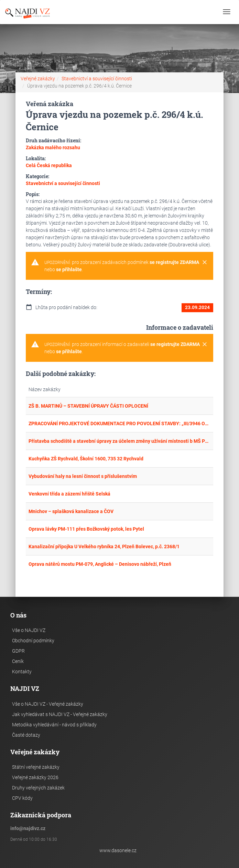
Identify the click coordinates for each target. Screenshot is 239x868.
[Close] (205, 263)
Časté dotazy (26, 735)
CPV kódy (22, 798)
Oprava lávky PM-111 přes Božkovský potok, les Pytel (86, 529)
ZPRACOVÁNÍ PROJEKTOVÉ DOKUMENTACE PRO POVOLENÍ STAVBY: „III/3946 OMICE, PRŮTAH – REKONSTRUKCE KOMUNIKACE (119, 423)
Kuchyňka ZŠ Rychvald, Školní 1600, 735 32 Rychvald (86, 459)
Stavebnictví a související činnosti (97, 79)
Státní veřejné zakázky (36, 767)
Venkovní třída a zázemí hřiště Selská (69, 494)
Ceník (18, 661)
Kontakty (22, 672)
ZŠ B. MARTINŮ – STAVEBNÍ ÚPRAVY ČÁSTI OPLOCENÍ (88, 406)
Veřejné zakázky (38, 79)
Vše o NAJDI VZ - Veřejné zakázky (48, 704)
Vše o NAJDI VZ (29, 630)
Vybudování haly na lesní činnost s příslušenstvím (83, 476)
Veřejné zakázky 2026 (35, 777)
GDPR (18, 651)
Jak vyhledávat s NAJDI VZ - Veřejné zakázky (60, 714)
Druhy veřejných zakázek (38, 788)
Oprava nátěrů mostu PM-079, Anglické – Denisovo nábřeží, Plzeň (100, 564)
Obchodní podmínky (33, 641)
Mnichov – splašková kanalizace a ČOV (71, 511)
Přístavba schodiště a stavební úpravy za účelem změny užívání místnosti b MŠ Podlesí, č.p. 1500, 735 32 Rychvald (119, 441)
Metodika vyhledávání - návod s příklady (54, 725)
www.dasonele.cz (118, 850)
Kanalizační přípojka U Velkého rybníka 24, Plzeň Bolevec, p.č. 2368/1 (104, 547)
